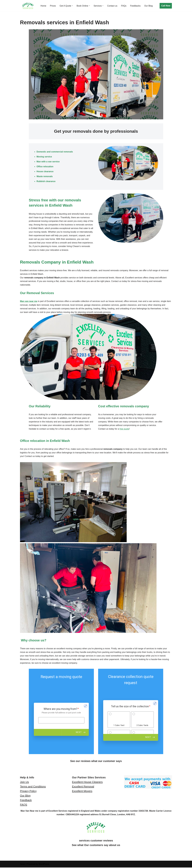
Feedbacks (136, 6)
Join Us (24, 783)
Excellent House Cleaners (87, 783)
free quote (124, 429)
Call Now (166, 6)
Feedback (26, 801)
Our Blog (149, 6)
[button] (72, 6)
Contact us (113, 6)
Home (43, 6)
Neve (22, 865)
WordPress (44, 865)
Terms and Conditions (33, 787)
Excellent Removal (83, 787)
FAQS (24, 805)
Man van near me (29, 302)
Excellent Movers (82, 792)
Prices (53, 6)
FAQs (124, 6)
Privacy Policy (28, 792)
